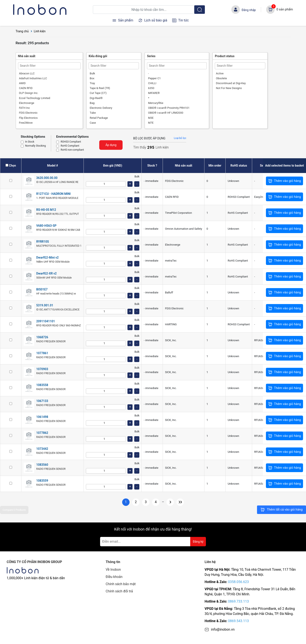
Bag (92, 103)
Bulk (92, 73)
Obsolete (221, 78)
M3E (151, 118)
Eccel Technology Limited (35, 98)
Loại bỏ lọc (180, 138)
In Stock (30, 142)
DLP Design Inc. (29, 93)
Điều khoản (114, 577)
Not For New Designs (229, 88)
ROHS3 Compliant (71, 142)
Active (220, 73)
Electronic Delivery (101, 108)
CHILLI (152, 83)
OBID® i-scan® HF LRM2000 (166, 113)
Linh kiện (40, 31)
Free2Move (26, 123)
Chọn (12, 166)
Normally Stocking (36, 146)
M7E (151, 123)
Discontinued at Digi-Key (231, 83)
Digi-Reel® (96, 98)
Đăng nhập (249, 10)
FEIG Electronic (28, 113)
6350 (151, 88)
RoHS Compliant (70, 146)
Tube (93, 113)
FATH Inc (25, 108)
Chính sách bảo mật (121, 584)
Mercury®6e (156, 103)
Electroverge (27, 103)
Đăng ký (198, 542)
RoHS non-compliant (72, 150)
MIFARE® (154, 93)
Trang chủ (22, 31)
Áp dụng (111, 145)
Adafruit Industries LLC (33, 78)
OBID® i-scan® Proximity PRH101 (169, 108)
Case (93, 123)
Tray (92, 83)
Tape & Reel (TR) (100, 88)
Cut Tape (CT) (98, 93)
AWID (22, 83)
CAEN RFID (26, 88)
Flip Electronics (28, 118)
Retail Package (99, 118)
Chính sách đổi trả (119, 591)
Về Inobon (113, 570)
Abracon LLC (27, 73)
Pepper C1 (154, 78)
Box (92, 78)
